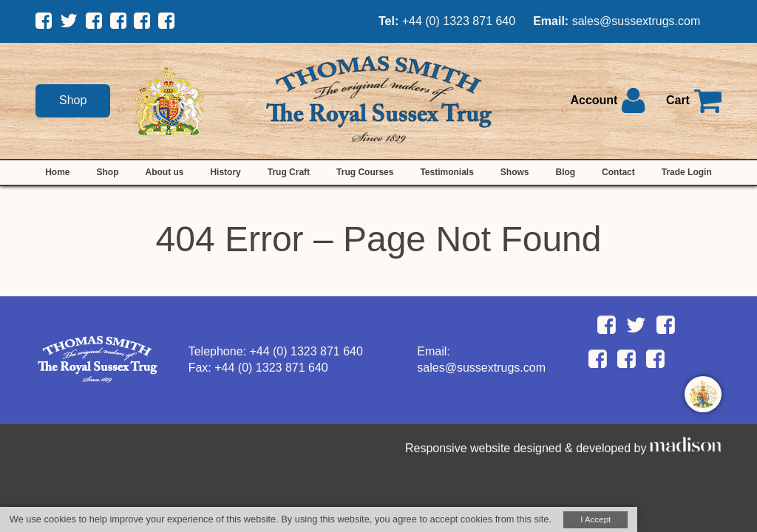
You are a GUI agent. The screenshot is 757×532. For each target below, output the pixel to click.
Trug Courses (365, 172)
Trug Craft (289, 172)
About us (164, 172)
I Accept (595, 519)
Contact (618, 172)
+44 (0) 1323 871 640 (459, 21)
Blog (565, 172)
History (225, 172)
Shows (515, 172)
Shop (73, 100)
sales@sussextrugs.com (637, 21)
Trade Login (687, 172)
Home (57, 172)
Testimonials (447, 172)
